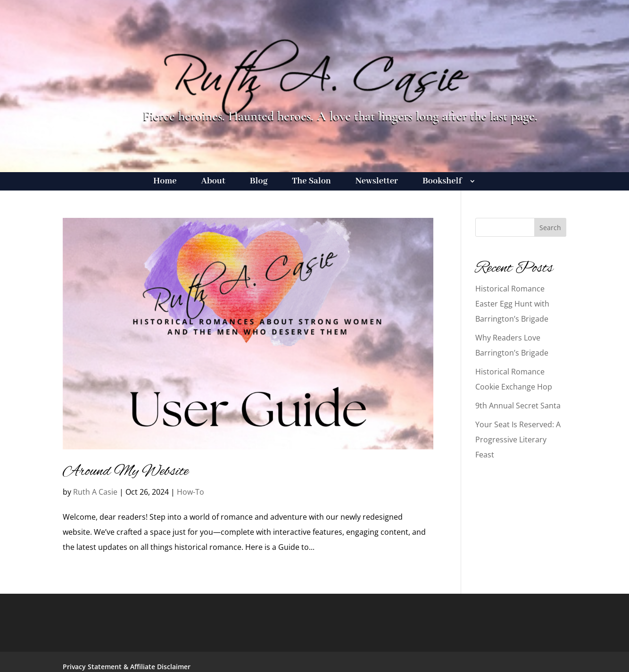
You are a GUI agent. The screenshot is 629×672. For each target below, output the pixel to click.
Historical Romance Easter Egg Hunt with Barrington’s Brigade (512, 304)
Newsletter (377, 182)
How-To (190, 492)
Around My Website (126, 472)
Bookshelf (442, 182)
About (213, 182)
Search (550, 228)
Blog (259, 182)
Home (165, 182)
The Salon (311, 182)
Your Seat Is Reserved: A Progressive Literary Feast (518, 440)
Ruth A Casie (95, 492)
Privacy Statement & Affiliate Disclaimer (127, 667)
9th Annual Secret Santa (518, 406)
